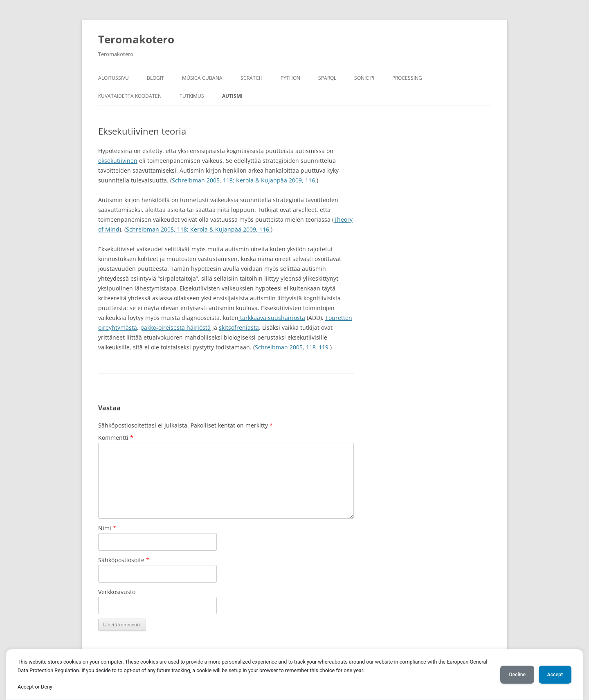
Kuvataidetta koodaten (130, 96)
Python (290, 78)
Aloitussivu (114, 78)
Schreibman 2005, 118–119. (292, 347)
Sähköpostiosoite (124, 560)
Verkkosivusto (117, 592)
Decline (517, 675)
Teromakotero (136, 39)
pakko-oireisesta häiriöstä (175, 327)
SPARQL (327, 78)
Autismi (232, 96)
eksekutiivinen (118, 161)
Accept (555, 675)
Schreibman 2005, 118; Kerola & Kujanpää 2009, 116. (244, 180)
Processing (407, 78)
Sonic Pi (364, 78)
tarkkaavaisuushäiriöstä (272, 318)
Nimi (107, 528)
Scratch (252, 78)
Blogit (155, 78)
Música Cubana (202, 78)
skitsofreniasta (239, 327)
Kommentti (116, 438)
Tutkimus (192, 96)
